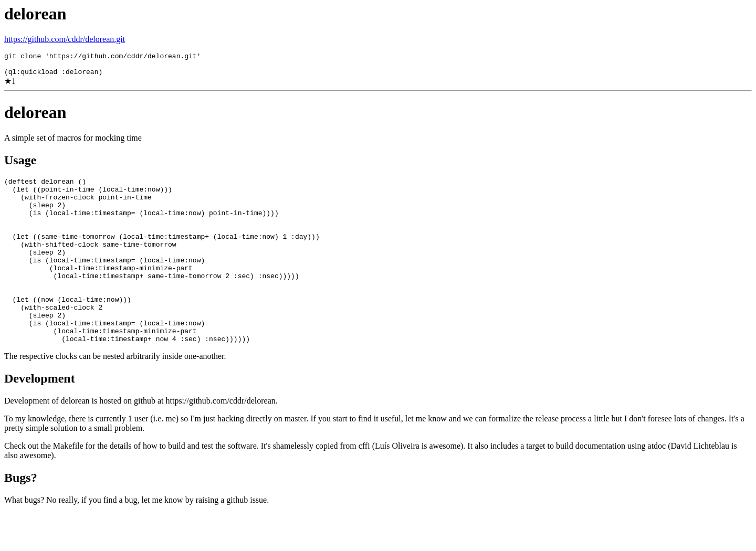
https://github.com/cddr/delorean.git (65, 39)
